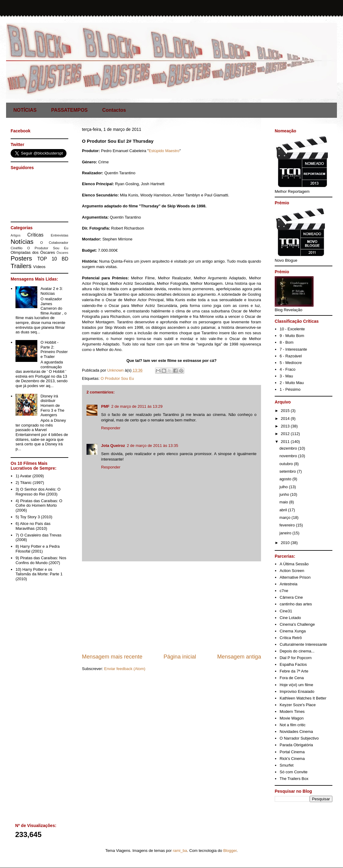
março (286, 517)
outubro (287, 464)
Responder (111, 428)
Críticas (35, 235)
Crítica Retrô (291, 638)
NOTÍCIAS (25, 110)
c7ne (284, 591)
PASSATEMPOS (69, 110)
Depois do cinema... (297, 651)
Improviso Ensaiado (297, 691)
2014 (286, 419)
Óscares (62, 253)
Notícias (22, 242)
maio (284, 502)
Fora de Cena (292, 678)
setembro (288, 471)
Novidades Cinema (296, 732)
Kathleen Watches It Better (303, 698)
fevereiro (288, 525)
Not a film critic (292, 725)
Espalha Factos (293, 664)
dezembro (289, 448)
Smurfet (287, 765)
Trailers (21, 266)
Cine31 (286, 611)
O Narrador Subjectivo (299, 738)
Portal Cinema (292, 752)
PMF (105, 406)
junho (285, 494)
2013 (286, 426)
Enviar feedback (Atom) (125, 669)
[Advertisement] (171, 607)
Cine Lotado (290, 618)
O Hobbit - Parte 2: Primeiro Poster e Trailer (54, 349)
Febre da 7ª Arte (294, 671)
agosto (286, 479)
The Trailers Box (294, 779)
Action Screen (292, 571)
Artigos (15, 235)
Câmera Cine (291, 597)
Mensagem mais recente (112, 657)
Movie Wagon (292, 718)
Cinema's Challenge (297, 624)
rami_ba (180, 851)
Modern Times (292, 711)
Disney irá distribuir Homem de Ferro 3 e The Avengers (52, 405)
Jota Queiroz (113, 446)
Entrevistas (59, 235)
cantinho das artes (296, 604)
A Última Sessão (294, 564)
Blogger (230, 851)
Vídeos (39, 267)
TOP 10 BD (53, 259)
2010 (286, 543)
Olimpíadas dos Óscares (33, 252)
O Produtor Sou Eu (117, 378)
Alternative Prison (295, 577)
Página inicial (180, 657)
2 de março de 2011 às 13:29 (137, 406)
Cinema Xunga (293, 631)
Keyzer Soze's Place (298, 705)
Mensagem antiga (239, 657)
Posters (21, 258)
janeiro (286, 533)
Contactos (114, 110)
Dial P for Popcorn (295, 658)
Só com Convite (294, 772)
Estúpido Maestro (164, 151)
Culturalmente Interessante (303, 644)
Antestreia (289, 584)
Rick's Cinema (292, 759)
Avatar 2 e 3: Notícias (51, 291)
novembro (289, 456)
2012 (286, 434)
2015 (286, 411)
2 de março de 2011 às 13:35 (153, 446)
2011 (286, 442)
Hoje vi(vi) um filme (296, 685)
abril (284, 510)
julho (284, 487)
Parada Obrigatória (296, 745)
